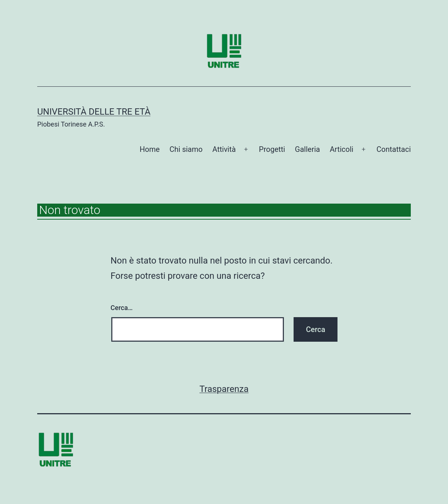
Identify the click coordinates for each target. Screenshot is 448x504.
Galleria (308, 149)
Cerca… (121, 308)
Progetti (272, 149)
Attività (224, 149)
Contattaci (394, 149)
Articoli (341, 149)
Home (150, 149)
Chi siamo (186, 149)
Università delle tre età (94, 112)
